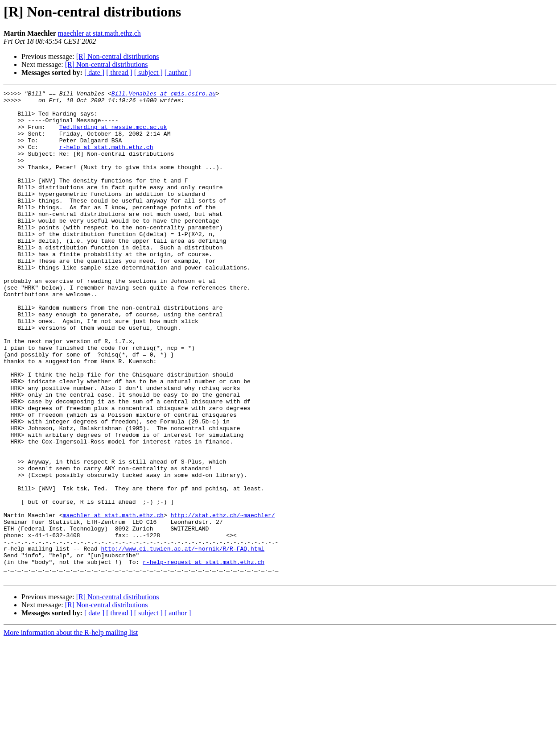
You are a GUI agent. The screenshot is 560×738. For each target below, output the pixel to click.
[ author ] (178, 73)
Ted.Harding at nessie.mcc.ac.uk (113, 135)
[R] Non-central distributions (118, 56)
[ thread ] (119, 73)
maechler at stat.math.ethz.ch (99, 33)
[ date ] (94, 73)
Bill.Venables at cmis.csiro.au (164, 95)
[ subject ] (148, 73)
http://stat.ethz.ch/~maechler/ (222, 601)
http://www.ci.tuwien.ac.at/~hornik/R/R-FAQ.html (183, 641)
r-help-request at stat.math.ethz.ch (204, 657)
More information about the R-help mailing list (71, 730)
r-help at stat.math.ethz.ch (106, 159)
